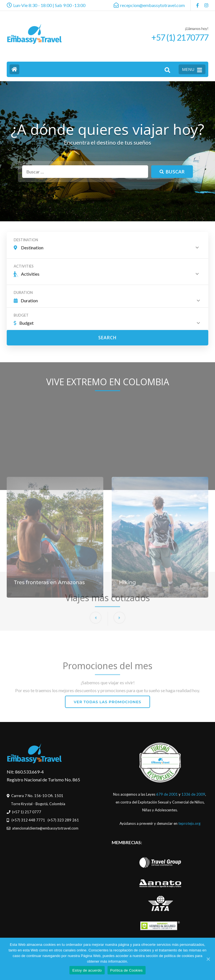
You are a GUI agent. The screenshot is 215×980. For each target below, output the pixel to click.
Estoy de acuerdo (87, 970)
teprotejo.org (189, 823)
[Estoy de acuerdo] (208, 959)
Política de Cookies (127, 970)
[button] (119, 676)
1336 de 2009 (193, 794)
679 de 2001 (167, 794)
